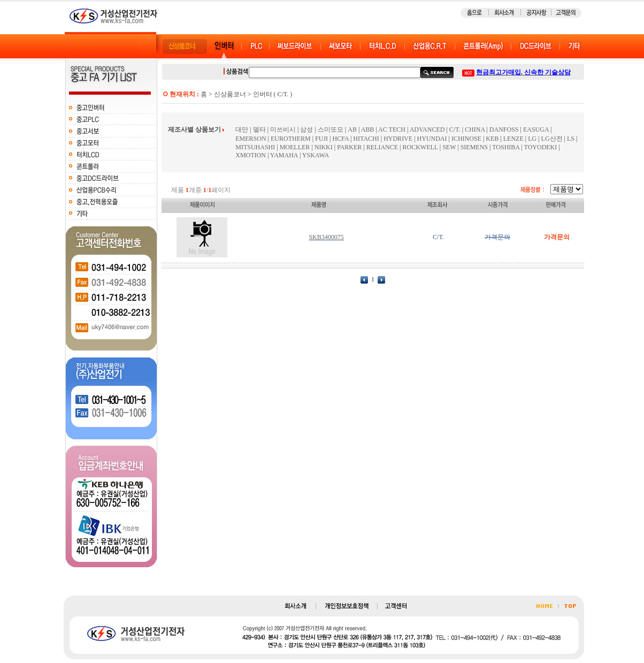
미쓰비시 (283, 129)
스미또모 (331, 129)
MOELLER (295, 147)
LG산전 (552, 139)
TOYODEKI (541, 147)
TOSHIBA (506, 147)
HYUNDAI (432, 139)
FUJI (321, 139)
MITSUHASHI (255, 147)
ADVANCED (427, 129)
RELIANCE (383, 147)
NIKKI (324, 147)
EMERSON (251, 139)
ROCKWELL (420, 147)
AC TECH (392, 129)
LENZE (513, 139)
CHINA (475, 129)
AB (352, 129)
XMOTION (251, 155)
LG (532, 139)
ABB (368, 129)
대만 (242, 129)
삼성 (306, 129)
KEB (492, 139)
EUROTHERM (291, 139)
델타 (259, 129)
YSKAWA (316, 155)
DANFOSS (504, 129)
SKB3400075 (326, 237)
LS (571, 139)
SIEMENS (474, 147)
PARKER (349, 147)
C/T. (455, 129)
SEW (449, 147)
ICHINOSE (466, 139)
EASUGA (536, 129)
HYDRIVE (398, 139)
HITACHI (366, 139)
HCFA (340, 139)
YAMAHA (284, 155)
